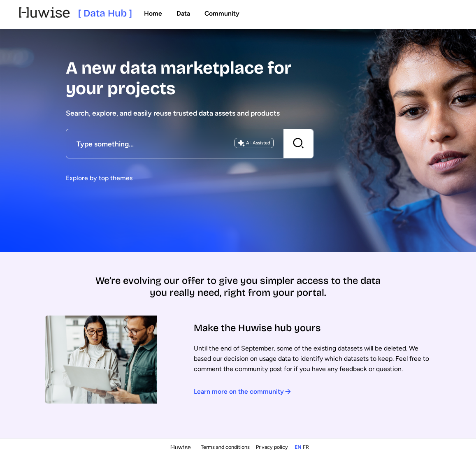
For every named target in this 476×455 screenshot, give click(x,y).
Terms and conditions (226, 447)
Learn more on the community (243, 391)
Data (183, 13)
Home (153, 13)
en (298, 447)
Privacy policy (273, 447)
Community (222, 13)
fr (306, 447)
